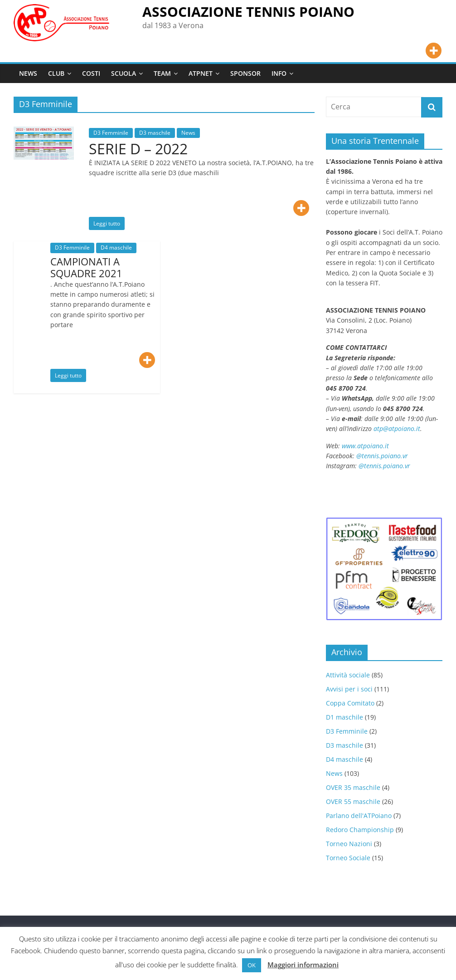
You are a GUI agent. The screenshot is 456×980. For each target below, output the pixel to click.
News (188, 133)
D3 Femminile (111, 133)
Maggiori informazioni (303, 965)
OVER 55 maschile (353, 801)
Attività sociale (348, 675)
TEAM (162, 73)
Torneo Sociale (348, 858)
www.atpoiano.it (365, 446)
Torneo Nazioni (349, 844)
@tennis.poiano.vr (383, 456)
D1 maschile (344, 717)
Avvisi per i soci (349, 689)
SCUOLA (124, 73)
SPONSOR (245, 73)
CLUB (56, 73)
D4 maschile (116, 247)
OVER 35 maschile (353, 787)
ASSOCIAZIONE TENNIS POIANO (248, 12)
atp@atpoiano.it (397, 429)
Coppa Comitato (350, 703)
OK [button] (252, 965)
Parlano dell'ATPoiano (359, 816)
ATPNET (201, 73)
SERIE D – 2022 (138, 149)
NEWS (28, 73)
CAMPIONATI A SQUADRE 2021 (86, 267)
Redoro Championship (360, 830)
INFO (279, 73)
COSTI (91, 73)
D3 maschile (155, 133)
